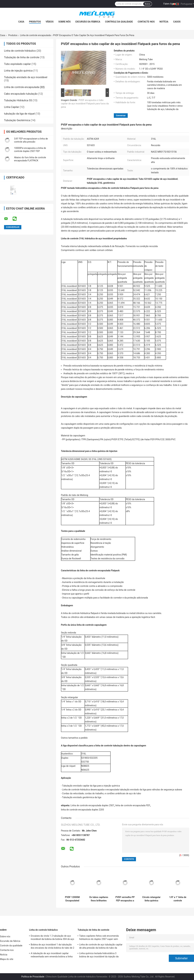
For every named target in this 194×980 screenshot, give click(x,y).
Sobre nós (65, 22)
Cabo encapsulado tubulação (21, 94)
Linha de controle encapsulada (35, 35)
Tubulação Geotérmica (17, 120)
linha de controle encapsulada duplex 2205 (82, 810)
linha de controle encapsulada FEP (133, 805)
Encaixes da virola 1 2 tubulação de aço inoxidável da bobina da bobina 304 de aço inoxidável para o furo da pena (52, 938)
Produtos (35, 22)
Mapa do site (7, 959)
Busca (148, 4)
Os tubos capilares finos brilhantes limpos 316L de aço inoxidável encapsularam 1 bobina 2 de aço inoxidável (99, 899)
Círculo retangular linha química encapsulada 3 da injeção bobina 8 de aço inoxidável (151, 899)
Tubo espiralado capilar (17, 64)
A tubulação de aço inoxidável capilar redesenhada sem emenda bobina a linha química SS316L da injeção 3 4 (52, 955)
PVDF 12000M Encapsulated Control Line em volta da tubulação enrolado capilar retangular (72, 899)
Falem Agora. (170, 4)
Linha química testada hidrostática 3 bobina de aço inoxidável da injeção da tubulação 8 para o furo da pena (99, 955)
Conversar (121, 115)
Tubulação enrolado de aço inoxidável (26, 77)
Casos (177, 22)
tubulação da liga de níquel (19, 114)
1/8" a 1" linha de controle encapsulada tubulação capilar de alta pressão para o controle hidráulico (178, 899)
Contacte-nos (146, 22)
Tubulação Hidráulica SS (18, 100)
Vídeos (50, 22)
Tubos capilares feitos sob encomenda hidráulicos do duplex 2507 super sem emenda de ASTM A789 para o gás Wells (100, 938)
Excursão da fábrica (88, 22)
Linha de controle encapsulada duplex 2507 (92, 805)
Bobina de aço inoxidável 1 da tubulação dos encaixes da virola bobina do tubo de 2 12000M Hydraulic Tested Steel (52, 947)
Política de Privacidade (33, 977)
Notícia (164, 22)
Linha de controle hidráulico (20, 51)
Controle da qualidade (119, 22)
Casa (21, 22)
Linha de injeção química (18, 71)
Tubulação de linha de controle (22, 57)
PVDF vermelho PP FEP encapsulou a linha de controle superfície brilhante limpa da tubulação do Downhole (125, 899)
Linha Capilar (12, 107)
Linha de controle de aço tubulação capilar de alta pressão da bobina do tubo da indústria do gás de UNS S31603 (101, 947)
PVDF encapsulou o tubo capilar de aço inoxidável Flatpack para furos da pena (85, 104)
